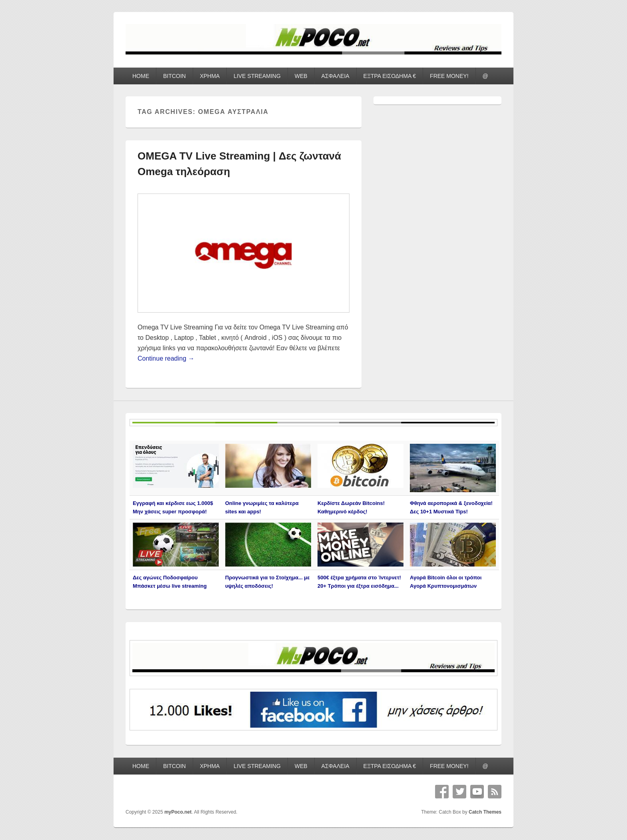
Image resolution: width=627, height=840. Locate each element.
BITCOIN (175, 76)
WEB (301, 76)
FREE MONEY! (449, 76)
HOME (141, 76)
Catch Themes (485, 812)
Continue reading (166, 358)
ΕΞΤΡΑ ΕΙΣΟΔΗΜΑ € (390, 76)
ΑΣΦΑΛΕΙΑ (335, 76)
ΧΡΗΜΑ (210, 76)
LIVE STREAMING (257, 76)
